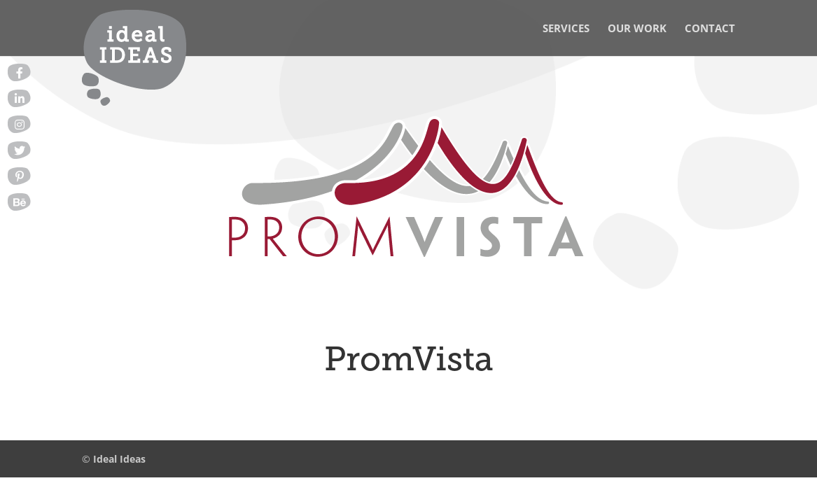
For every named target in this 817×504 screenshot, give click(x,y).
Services (566, 29)
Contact (710, 29)
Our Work (637, 29)
